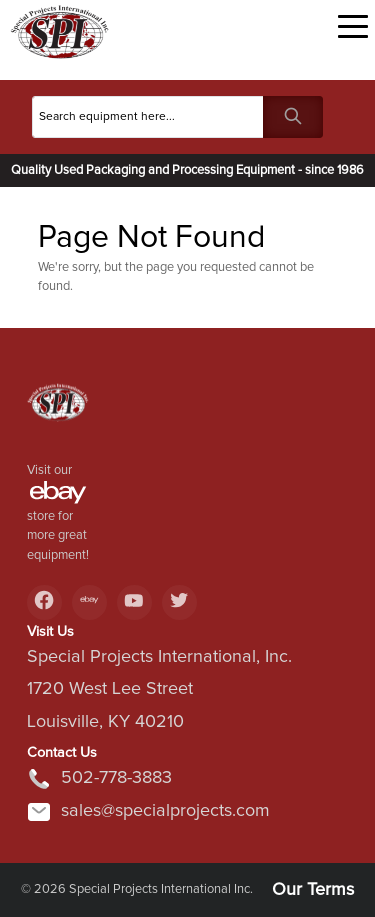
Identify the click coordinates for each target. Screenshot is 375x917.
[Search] (148, 117)
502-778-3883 (99, 779)
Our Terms (313, 890)
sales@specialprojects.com (148, 812)
